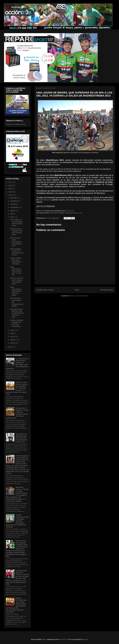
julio (12, 214)
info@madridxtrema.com (73, 213)
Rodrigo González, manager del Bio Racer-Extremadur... (17, 323)
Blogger (85, 639)
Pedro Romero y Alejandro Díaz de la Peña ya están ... (16, 232)
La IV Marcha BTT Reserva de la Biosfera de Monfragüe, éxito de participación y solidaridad (17, 364)
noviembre (14, 201)
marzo (13, 336)
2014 (10, 192)
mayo (13, 330)
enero (13, 343)
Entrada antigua (107, 290)
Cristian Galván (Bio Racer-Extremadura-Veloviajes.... (16, 261)
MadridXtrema (45, 200)
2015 (10, 189)
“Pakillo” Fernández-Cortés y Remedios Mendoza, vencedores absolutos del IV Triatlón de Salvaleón (17, 521)
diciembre (14, 198)
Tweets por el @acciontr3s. (16, 124)
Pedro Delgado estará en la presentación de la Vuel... (17, 252)
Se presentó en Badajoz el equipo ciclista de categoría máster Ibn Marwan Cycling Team (17, 413)
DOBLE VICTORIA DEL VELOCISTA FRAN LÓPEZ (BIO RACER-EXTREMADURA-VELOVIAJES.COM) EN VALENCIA (16, 605)
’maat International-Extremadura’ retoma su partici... (16, 291)
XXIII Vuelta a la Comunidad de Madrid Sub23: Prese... (16, 223)
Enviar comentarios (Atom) (80, 296)
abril (12, 333)
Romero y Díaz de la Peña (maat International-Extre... (17, 281)
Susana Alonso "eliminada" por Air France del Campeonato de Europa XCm (21, 438)
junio (12, 217)
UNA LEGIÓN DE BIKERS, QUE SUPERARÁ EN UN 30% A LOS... (17, 313)
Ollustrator (64, 639)
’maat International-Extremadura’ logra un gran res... (16, 271)
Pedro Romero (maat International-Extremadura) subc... (16, 242)
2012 (10, 347)
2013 (10, 195)
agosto (13, 211)
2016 (10, 185)
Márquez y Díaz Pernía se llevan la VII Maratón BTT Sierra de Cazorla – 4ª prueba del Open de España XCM (17, 388)
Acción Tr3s (70, 211)
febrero (13, 340)
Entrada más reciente (45, 290)
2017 (10, 182)
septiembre (15, 207)
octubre (13, 204)
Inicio (77, 290)
